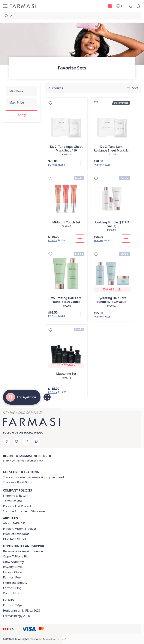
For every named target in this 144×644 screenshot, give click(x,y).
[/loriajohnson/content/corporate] (14, 539)
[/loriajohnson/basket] (130, 6)
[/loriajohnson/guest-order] (17, 482)
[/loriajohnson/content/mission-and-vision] (20, 529)
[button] (22, 115)
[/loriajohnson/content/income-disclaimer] (24, 511)
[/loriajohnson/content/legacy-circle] (12, 572)
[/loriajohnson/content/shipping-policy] (16, 496)
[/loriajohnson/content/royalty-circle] (13, 567)
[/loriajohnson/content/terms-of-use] (12, 501)
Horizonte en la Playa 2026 (22, 611)
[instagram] (16, 441)
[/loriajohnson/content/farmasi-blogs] (12, 588)
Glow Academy (13, 562)
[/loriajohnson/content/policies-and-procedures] (20, 506)
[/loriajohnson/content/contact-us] (11, 593)
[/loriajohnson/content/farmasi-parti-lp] (13, 578)
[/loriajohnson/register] (23, 461)
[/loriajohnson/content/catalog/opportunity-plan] (17, 557)
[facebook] (7, 441)
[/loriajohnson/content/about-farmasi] (14, 523)
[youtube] (26, 441)
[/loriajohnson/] (23, 6)
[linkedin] (36, 441)
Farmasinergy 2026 (16, 616)
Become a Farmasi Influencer (24, 551)
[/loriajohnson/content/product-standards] (16, 534)
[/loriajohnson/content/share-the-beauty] (15, 583)
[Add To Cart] (80, 163)
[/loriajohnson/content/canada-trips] (13, 605)
